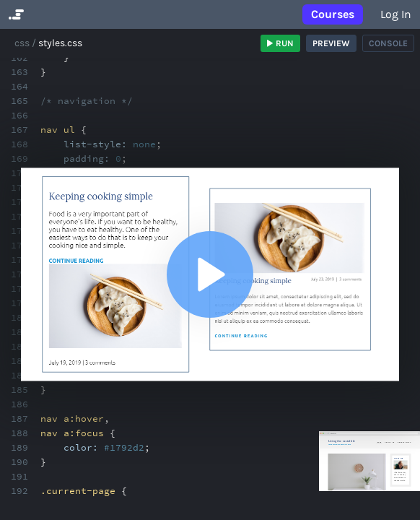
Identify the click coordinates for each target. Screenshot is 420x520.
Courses (333, 14)
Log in (396, 14)
